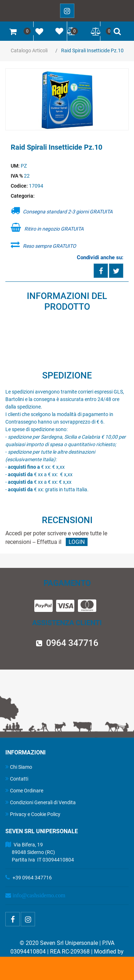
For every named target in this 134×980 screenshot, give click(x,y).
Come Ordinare (24, 790)
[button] (67, 100)
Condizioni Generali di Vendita (41, 802)
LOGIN (77, 542)
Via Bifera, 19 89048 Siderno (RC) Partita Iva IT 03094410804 (40, 852)
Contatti (17, 779)
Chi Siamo (19, 767)
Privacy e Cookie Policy (33, 814)
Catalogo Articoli (29, 50)
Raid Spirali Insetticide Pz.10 (92, 50)
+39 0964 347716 (32, 878)
